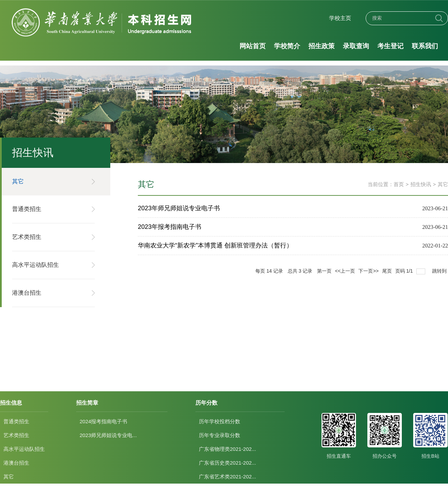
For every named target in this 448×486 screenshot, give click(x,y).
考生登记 (390, 46)
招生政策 (321, 46)
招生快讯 (421, 184)
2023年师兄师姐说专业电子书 (179, 208)
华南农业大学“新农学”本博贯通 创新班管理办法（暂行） (215, 245)
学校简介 (287, 46)
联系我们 (425, 46)
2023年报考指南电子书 (170, 227)
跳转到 (440, 271)
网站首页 (253, 46)
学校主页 (340, 18)
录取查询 (356, 46)
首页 (399, 184)
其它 (443, 184)
